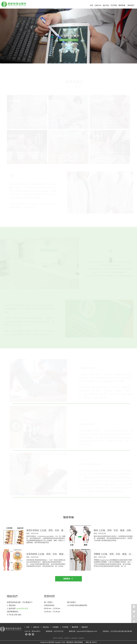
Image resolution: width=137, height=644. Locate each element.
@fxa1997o (36, 631)
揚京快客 (51, 642)
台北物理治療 (67, 638)
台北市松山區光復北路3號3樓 (121, 631)
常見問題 (114, 5)
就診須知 (106, 5)
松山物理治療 (81, 638)
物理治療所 (60, 638)
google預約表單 (22, 608)
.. (84, 642)
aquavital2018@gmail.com (87, 631)
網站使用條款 (79, 642)
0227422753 (59, 631)
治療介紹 (98, 5)
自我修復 (56, 627)
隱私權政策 (70, 642)
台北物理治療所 (74, 638)
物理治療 (55, 638)
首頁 (92, 5)
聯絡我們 (131, 5)
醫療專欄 (122, 5)
